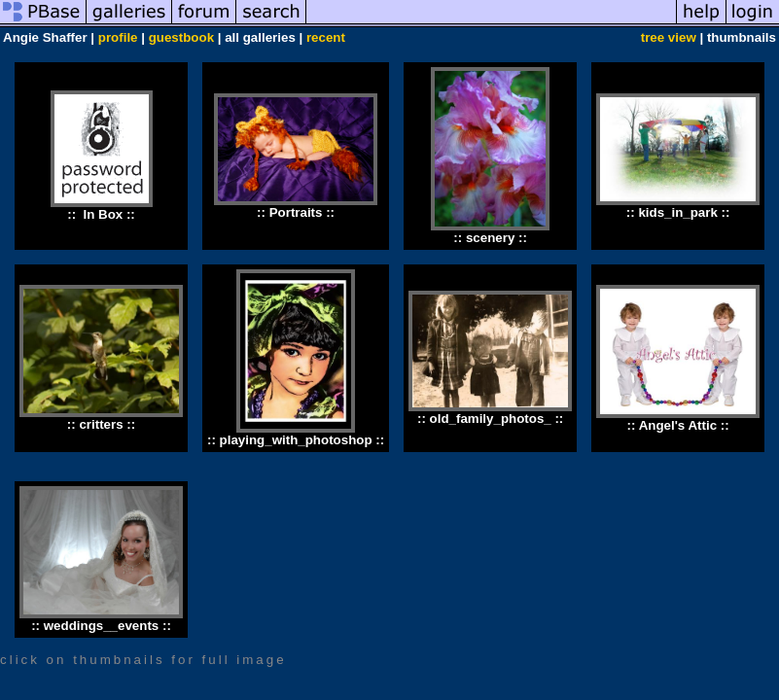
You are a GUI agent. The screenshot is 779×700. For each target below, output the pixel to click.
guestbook (181, 37)
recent (326, 37)
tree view (669, 37)
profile (118, 37)
